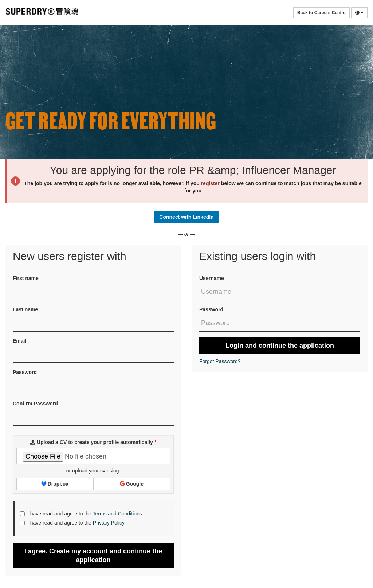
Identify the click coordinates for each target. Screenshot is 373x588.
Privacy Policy (109, 523)
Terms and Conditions (117, 514)
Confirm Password (35, 404)
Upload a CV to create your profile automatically (93, 442)
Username (212, 278)
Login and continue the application (280, 346)
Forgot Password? (220, 361)
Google (132, 484)
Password (211, 309)
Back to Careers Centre (321, 13)
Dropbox (55, 484)
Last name (25, 309)
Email (19, 341)
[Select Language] (359, 13)
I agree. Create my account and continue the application (93, 556)
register (210, 183)
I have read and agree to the (81, 514)
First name (26, 278)
